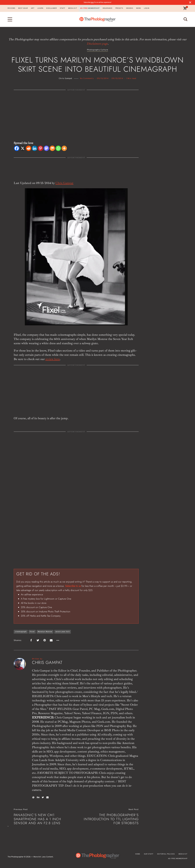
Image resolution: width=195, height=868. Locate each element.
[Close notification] (190, 2)
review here (53, 359)
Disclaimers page (97, 44)
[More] (64, 148)
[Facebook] (17, 148)
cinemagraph (21, 632)
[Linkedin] (35, 148)
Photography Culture (98, 50)
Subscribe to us (73, 586)
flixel (32, 632)
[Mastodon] (46, 148)
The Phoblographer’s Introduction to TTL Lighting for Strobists (111, 819)
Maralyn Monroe (45, 632)
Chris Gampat (66, 79)
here (92, 2)
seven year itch (63, 632)
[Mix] (52, 148)
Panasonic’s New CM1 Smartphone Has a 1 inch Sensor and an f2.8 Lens (37, 819)
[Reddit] (29, 148)
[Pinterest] (40, 148)
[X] (23, 148)
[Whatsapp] (58, 148)
